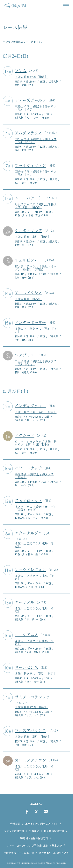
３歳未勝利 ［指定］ (28, 299)
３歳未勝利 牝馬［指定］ (31, 77)
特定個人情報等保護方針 (34, 838)
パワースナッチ (28, 468)
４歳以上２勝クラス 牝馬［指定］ (34, 545)
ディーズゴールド (30, 100)
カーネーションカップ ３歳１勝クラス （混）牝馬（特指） (36, 443)
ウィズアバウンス (30, 730)
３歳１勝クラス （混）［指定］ (36, 412)
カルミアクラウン (30, 760)
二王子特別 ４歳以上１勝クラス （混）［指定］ (36, 363)
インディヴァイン (30, 406)
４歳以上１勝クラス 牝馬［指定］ (34, 768)
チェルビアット (28, 260)
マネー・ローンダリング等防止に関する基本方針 (34, 845)
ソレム (21, 71)
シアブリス (25, 355)
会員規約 (34, 831)
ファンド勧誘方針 (14, 831)
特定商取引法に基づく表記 (54, 853)
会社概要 (15, 824)
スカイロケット (28, 500)
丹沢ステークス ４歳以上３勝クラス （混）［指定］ (36, 206)
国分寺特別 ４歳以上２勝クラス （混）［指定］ (36, 140)
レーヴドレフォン (30, 569)
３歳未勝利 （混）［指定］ (33, 237)
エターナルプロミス (32, 533)
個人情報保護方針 (54, 831)
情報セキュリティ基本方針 (19, 853)
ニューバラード (28, 198)
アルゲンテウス (28, 133)
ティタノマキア (28, 230)
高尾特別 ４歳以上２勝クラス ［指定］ (34, 476)
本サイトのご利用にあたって (42, 824)
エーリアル (25, 602)
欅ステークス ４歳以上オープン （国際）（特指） (36, 508)
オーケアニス (26, 635)
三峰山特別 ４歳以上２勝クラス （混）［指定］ (36, 108)
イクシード (25, 435)
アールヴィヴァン (30, 165)
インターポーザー (30, 322)
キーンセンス (26, 667)
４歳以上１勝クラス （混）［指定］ (36, 330)
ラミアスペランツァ (32, 697)
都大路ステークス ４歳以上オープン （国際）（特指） (36, 268)
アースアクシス (28, 293)
